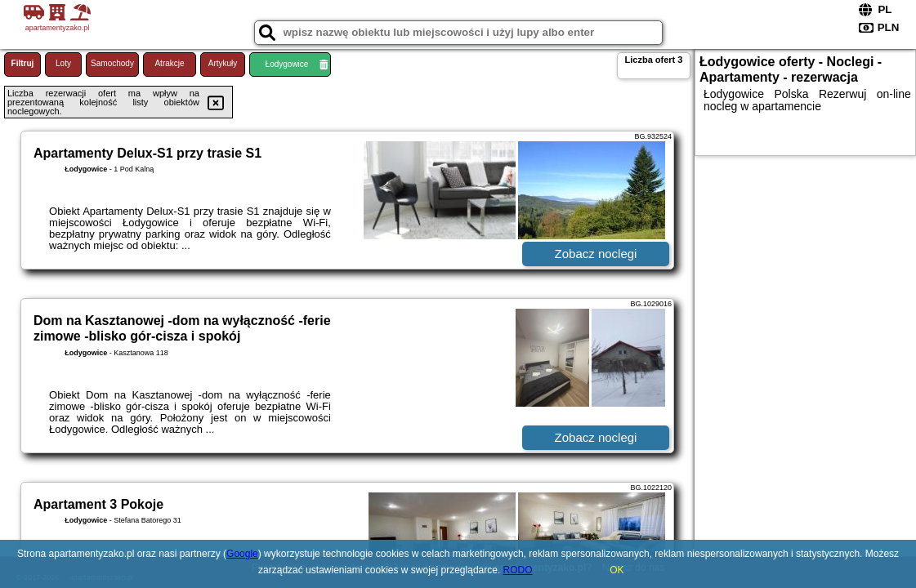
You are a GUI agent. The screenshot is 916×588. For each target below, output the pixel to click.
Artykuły (223, 63)
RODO (518, 570)
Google (242, 554)
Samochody (112, 63)
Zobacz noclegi (596, 254)
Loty (63, 63)
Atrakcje (169, 63)
